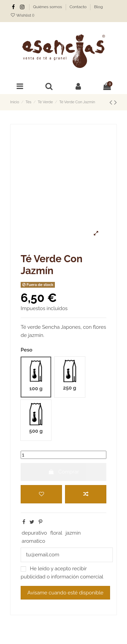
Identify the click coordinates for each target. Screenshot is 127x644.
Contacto (79, 7)
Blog (99, 7)
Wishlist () (22, 15)
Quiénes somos (48, 7)
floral (56, 533)
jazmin (73, 533)
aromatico (33, 541)
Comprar (64, 472)
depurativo (34, 533)
